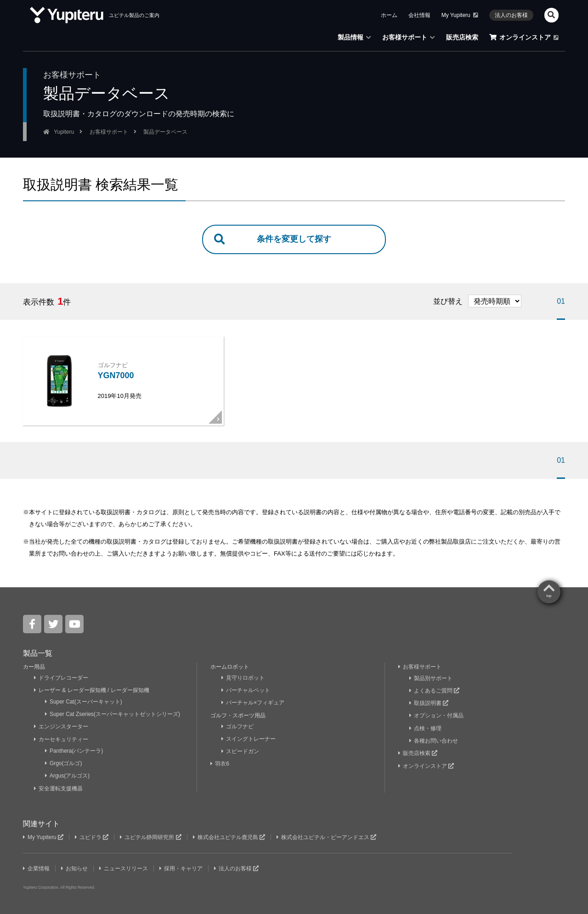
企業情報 (37, 866)
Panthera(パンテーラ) (74, 750)
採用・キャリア (183, 866)
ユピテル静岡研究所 (152, 835)
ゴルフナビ (238, 727)
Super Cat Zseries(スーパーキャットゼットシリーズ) (113, 715)
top (549, 598)
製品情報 (354, 37)
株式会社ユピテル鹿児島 (231, 835)
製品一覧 (38, 655)
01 (561, 301)
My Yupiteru (460, 15)
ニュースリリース (125, 866)
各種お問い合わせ (434, 740)
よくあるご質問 (435, 692)
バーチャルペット (246, 692)
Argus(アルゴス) (68, 774)
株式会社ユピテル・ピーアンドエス (329, 835)
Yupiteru (64, 132)
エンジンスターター (61, 727)
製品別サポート (431, 679)
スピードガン (240, 751)
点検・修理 (426, 728)
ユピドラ (92, 835)
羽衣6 (221, 763)
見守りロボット (243, 679)
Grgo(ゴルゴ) (64, 762)
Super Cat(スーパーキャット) (84, 703)
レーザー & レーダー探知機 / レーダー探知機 (92, 692)
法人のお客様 (511, 15)
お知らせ (75, 866)
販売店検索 (462, 37)
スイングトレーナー (249, 739)
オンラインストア (524, 37)
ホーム (389, 15)
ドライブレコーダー (61, 679)
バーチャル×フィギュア (253, 704)
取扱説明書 (429, 704)
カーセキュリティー (61, 739)
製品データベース (165, 132)
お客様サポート (409, 37)
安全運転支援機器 (59, 786)
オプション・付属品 (437, 715)
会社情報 (419, 15)
